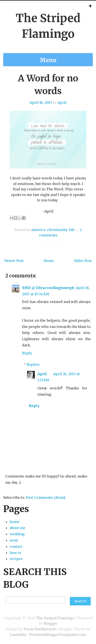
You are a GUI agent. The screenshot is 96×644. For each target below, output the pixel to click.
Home (49, 261)
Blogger (50, 623)
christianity (57, 230)
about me (17, 528)
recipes (16, 559)
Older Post (83, 261)
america (38, 230)
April (62, 102)
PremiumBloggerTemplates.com (58, 635)
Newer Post (14, 261)
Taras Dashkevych (39, 629)
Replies (33, 364)
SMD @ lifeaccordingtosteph (48, 288)
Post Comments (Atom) (46, 497)
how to (16, 553)
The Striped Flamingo (55, 618)
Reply (27, 353)
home (15, 522)
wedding (17, 534)
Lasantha (18, 635)
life (72, 230)
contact (16, 546)
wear (14, 540)
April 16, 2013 (41, 102)
